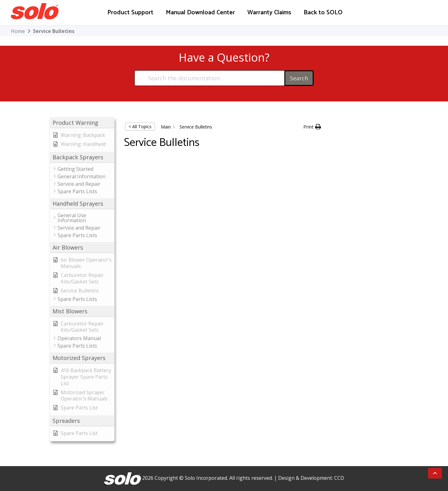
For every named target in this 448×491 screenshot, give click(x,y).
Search (299, 78)
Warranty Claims (269, 13)
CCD (339, 478)
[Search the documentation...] (210, 78)
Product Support (130, 13)
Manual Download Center (200, 13)
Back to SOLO (323, 13)
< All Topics (140, 126)
